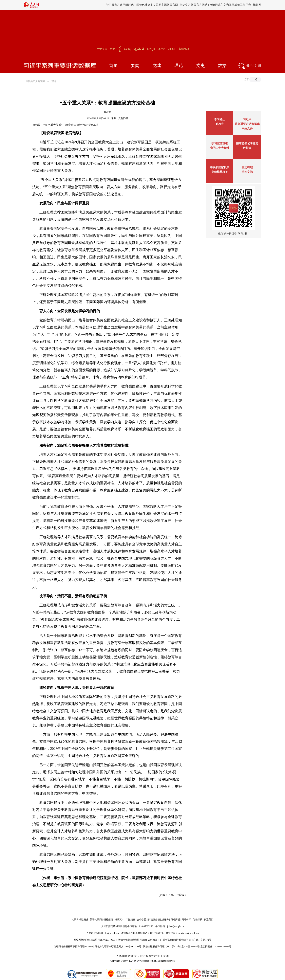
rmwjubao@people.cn (188, 933)
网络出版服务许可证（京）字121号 (161, 947)
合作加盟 (142, 920)
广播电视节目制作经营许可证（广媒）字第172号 (186, 940)
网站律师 (186, 920)
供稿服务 (153, 920)
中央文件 (247, 129)
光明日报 (123, 118)
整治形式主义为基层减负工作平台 (230, 5)
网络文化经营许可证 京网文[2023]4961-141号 (118, 947)
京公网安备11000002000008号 (216, 947)
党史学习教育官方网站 (194, 5)
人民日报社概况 (80, 920)
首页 (113, 66)
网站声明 (175, 920)
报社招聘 (108, 920)
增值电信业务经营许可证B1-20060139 (138, 940)
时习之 (220, 124)
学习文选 (247, 172)
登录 (250, 66)
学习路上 (220, 119)
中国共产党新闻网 (35, 81)
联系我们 (209, 920)
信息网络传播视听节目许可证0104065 (73, 947)
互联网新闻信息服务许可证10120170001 (95, 940)
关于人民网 (96, 920)
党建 (157, 66)
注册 (258, 66)
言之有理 (247, 167)
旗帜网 (257, 5)
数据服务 (164, 920)
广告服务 (130, 920)
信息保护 (198, 920)
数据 (222, 66)
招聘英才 (119, 920)
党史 (200, 66)
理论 (179, 66)
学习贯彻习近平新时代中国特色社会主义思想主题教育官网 (142, 5)
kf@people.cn (112, 933)
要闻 (135, 66)
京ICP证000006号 (190, 947)
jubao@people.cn (176, 926)
